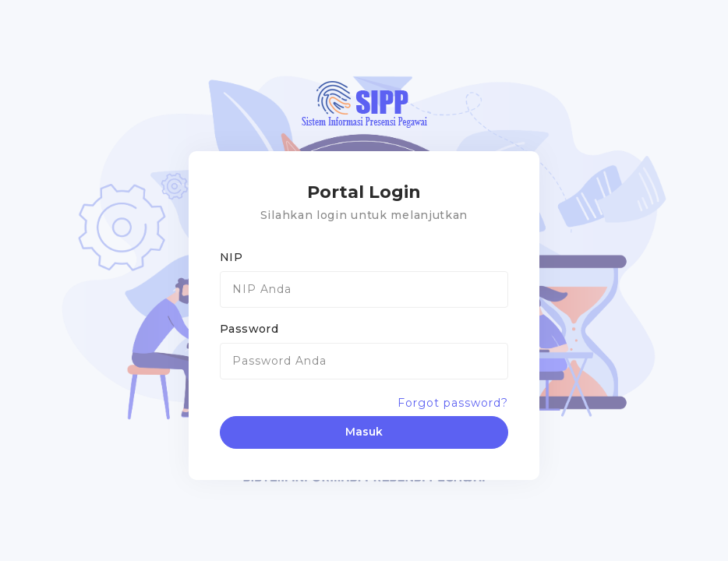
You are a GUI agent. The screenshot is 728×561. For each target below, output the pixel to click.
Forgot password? (453, 403)
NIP (231, 257)
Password (249, 329)
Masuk (364, 432)
